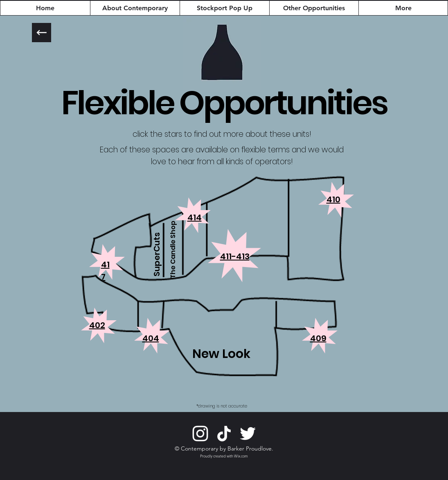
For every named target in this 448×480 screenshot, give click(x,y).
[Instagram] (200, 434)
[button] (195, 217)
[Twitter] (248, 434)
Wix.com (241, 456)
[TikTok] (224, 434)
